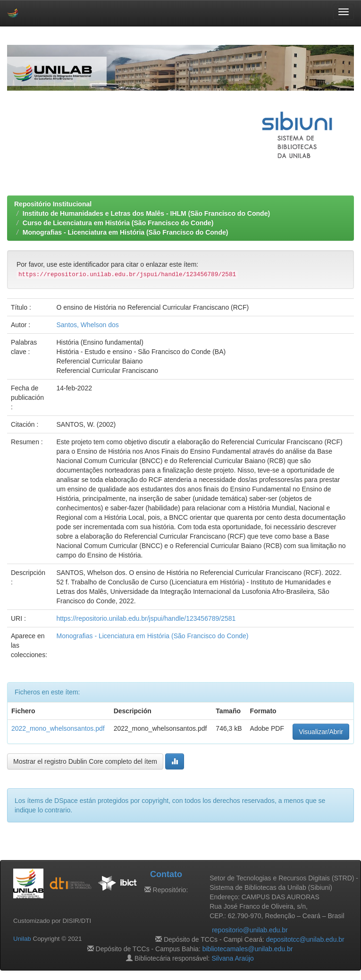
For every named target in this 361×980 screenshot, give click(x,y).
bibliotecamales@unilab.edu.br (248, 949)
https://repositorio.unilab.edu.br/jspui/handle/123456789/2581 (146, 618)
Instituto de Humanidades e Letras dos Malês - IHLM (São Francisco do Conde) (146, 213)
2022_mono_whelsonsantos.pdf (58, 728)
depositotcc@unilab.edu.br (305, 939)
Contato (166, 874)
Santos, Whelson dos (87, 325)
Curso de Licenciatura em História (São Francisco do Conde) (118, 223)
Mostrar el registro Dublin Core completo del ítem (85, 761)
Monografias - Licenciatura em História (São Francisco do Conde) (126, 232)
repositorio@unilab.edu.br (250, 930)
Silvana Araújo (233, 958)
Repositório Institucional (53, 204)
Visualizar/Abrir (321, 732)
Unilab (22, 939)
